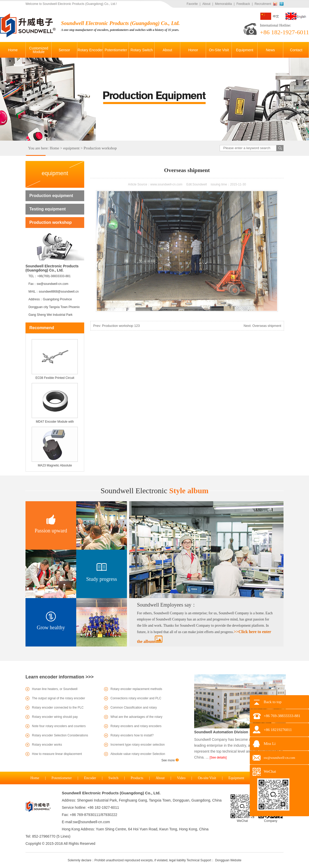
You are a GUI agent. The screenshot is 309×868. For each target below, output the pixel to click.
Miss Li (270, 744)
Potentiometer (62, 778)
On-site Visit (207, 778)
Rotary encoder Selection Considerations (60, 735)
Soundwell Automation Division (221, 732)
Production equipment (51, 196)
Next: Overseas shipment (262, 326)
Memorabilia (223, 4)
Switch (113, 778)
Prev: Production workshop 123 (117, 326)
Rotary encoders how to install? (132, 735)
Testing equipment (48, 209)
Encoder (90, 778)
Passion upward (51, 531)
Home (54, 148)
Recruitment (263, 4)
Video (181, 778)
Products (137, 778)
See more (170, 760)
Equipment (236, 778)
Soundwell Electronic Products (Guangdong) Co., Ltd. (111, 793)
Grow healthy (51, 627)
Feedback (243, 4)
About (206, 4)
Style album (154, 491)
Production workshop (100, 148)
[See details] (218, 758)
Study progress (102, 579)
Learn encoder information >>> (60, 677)
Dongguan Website (228, 860)
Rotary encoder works (47, 745)
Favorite (192, 4)
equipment (71, 148)
